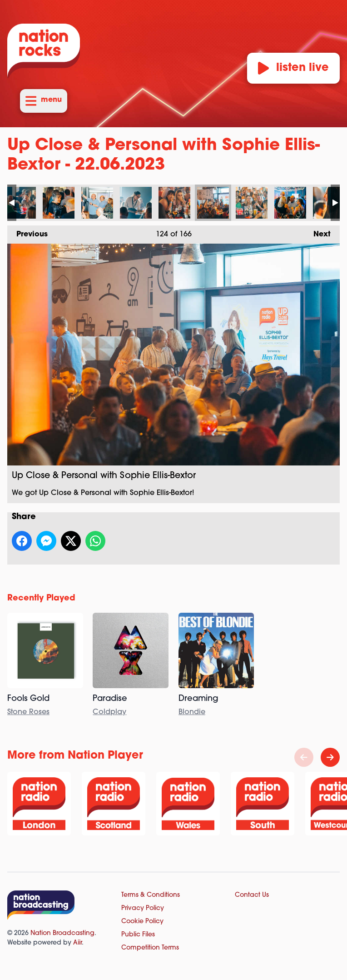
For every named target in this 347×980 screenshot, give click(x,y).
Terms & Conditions (151, 895)
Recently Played (41, 598)
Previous (27, 232)
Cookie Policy (142, 922)
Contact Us (252, 895)
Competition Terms (150, 948)
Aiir (77, 943)
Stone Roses (28, 712)
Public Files (138, 935)
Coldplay (109, 712)
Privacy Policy (143, 908)
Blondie (192, 712)
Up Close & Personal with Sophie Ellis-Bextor (20, 203)
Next (317, 232)
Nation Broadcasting (62, 933)
